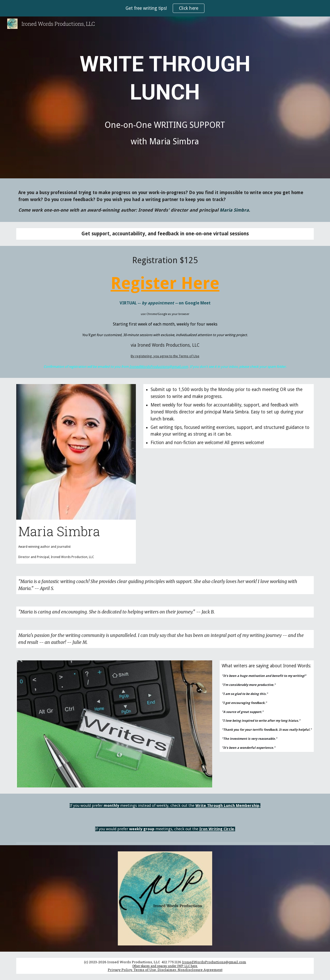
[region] (165, 8)
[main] (165, 99)
